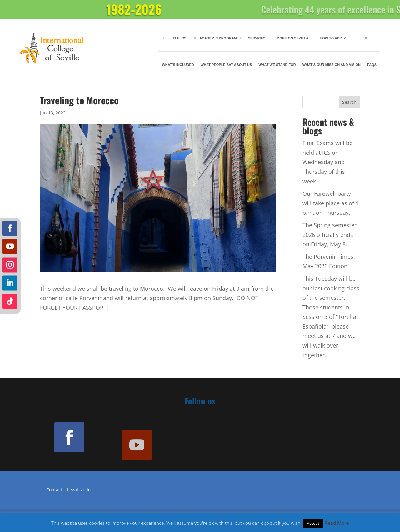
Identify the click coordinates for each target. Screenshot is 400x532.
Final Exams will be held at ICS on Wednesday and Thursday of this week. (327, 162)
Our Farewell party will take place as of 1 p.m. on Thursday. (331, 203)
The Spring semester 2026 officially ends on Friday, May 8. (330, 235)
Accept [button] (313, 523)
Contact (54, 490)
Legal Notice (80, 490)
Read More (337, 523)
